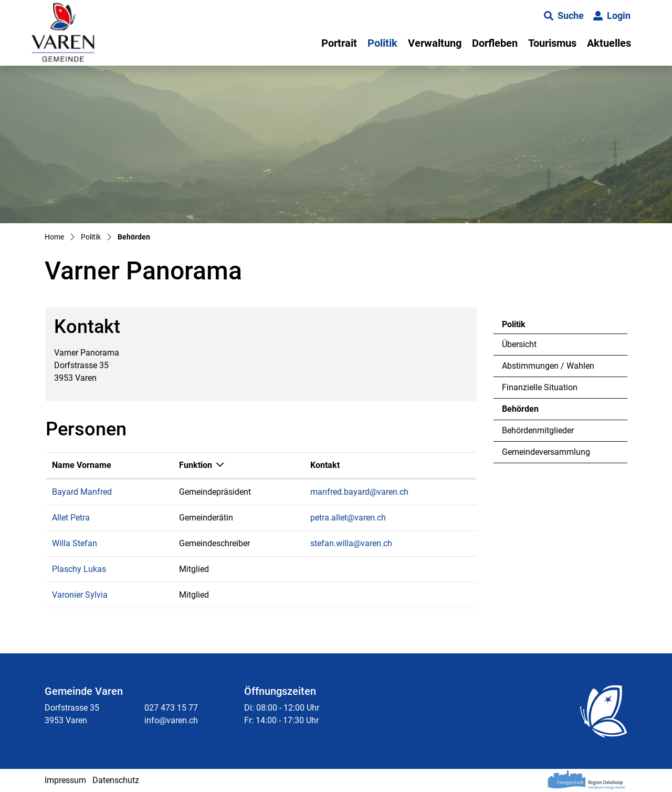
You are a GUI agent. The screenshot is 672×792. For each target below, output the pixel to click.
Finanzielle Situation (540, 387)
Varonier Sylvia (80, 595)
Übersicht (519, 344)
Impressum (65, 780)
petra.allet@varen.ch (348, 518)
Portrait (339, 43)
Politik (382, 43)
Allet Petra (71, 518)
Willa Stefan (75, 543)
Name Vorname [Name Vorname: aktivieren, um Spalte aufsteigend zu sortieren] (82, 465)
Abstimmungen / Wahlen (548, 366)
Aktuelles (609, 43)
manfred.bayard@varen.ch (359, 492)
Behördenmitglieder (538, 430)
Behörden (531, 412)
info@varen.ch (171, 720)
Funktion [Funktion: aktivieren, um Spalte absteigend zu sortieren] (196, 465)
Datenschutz (116, 780)
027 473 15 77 (171, 708)
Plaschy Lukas (79, 569)
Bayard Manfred (82, 492)
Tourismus (552, 43)
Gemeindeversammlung (546, 452)
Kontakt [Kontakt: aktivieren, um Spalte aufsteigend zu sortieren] (325, 465)
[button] (564, 16)
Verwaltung (435, 43)
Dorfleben (495, 43)
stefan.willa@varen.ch (351, 543)
